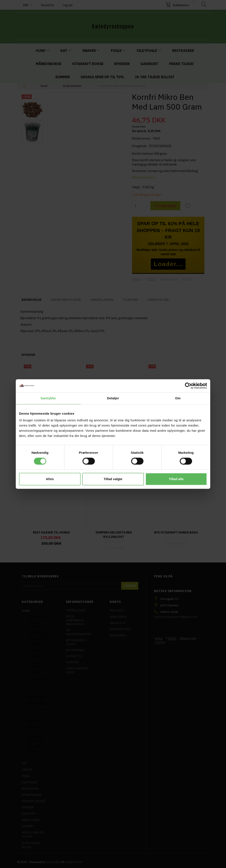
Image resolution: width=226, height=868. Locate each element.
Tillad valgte (113, 479)
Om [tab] (178, 398)
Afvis (50, 479)
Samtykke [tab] (48, 398)
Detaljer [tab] (113, 398)
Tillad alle (176, 479)
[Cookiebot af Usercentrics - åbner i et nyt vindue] (188, 386)
